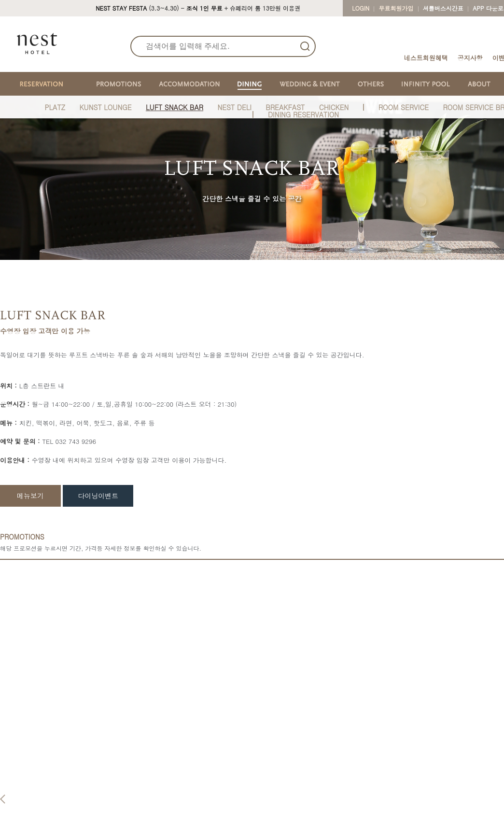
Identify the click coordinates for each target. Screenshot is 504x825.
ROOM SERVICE (404, 107)
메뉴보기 (30, 496)
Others (379, 768)
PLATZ (55, 107)
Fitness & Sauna (391, 783)
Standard (164, 783)
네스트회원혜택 (426, 58)
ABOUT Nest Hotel (33, 783)
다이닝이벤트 (98, 496)
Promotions (99, 802)
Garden (305, 802)
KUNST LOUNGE (105, 107)
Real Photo (22, 812)
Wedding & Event (323, 768)
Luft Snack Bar (244, 802)
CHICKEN (334, 107)
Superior (163, 792)
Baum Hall (310, 783)
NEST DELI (234, 107)
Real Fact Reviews (33, 802)
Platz (230, 783)
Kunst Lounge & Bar (252, 792)
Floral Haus (384, 812)
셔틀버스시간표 (443, 8)
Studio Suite (168, 812)
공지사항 (470, 58)
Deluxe (160, 802)
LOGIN (361, 8)
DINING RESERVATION (303, 114)
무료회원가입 (396, 8)
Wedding (307, 812)
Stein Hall (308, 792)
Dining (233, 768)
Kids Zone (382, 792)
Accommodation (179, 768)
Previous (3, 624)
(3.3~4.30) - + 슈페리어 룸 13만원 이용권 (198, 8)
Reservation (99, 768)
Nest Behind (24, 792)
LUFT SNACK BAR (175, 107)
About (17, 768)
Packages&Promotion (110, 817)
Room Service (243, 812)
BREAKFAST (285, 107)
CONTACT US (462, 768)
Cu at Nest (382, 802)
